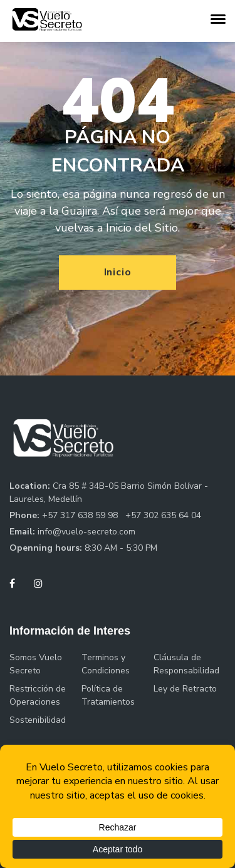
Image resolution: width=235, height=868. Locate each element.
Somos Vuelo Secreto (36, 664)
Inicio (118, 272)
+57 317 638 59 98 (81, 515)
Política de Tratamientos (108, 695)
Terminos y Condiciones (106, 664)
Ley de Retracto (185, 689)
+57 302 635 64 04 (163, 515)
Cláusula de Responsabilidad (186, 664)
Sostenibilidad (38, 720)
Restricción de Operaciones (38, 695)
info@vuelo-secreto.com (86, 532)
